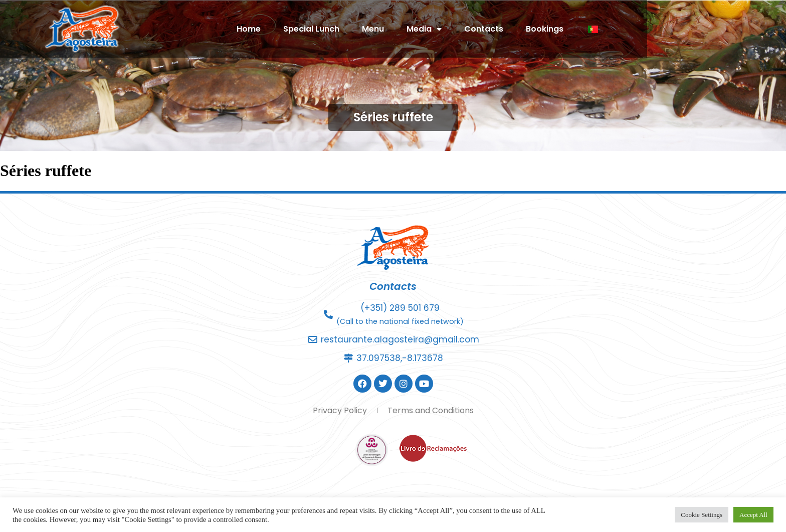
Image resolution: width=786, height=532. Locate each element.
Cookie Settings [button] (702, 515)
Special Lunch (381, 29)
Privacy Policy (340, 410)
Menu (443, 29)
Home (318, 29)
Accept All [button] (753, 515)
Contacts (553, 29)
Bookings (614, 29)
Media (494, 29)
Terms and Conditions (431, 410)
